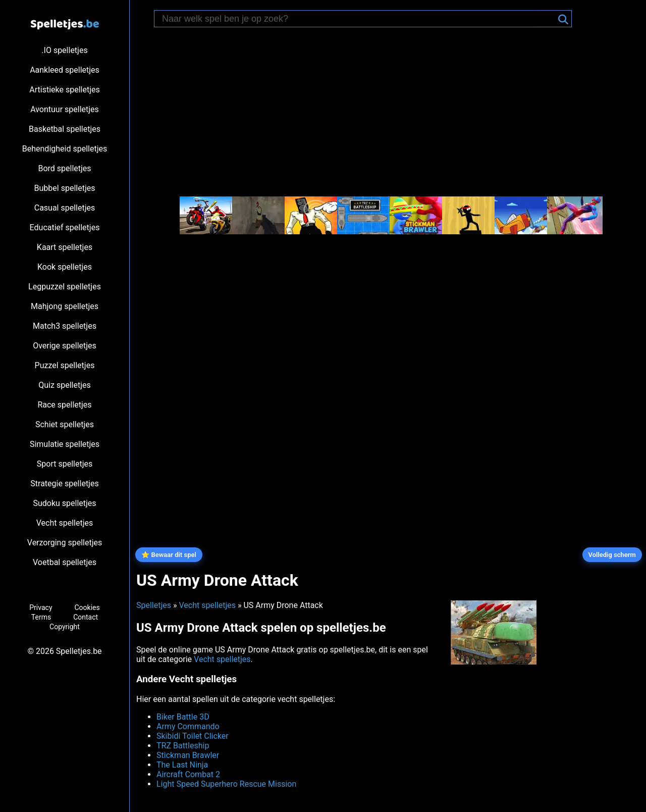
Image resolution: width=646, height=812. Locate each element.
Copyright (65, 627)
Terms (41, 617)
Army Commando (188, 726)
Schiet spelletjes (65, 424)
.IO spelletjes (64, 50)
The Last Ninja (182, 765)
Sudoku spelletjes (64, 503)
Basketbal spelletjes (65, 129)
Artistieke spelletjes (64, 90)
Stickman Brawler (188, 755)
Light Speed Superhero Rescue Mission (226, 784)
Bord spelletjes (64, 168)
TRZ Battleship (183, 746)
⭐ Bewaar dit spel (169, 555)
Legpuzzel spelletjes (65, 287)
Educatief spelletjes (65, 227)
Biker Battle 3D (183, 717)
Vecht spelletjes (65, 523)
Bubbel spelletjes (65, 188)
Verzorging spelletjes (65, 543)
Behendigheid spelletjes (65, 149)
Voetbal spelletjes (65, 562)
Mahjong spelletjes (65, 306)
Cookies (87, 607)
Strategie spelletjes (64, 484)
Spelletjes (154, 605)
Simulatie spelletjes (65, 444)
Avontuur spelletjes (65, 109)
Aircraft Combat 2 (188, 774)
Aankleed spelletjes (65, 70)
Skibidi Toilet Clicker (193, 736)
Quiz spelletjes (64, 385)
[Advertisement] (389, 113)
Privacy (41, 607)
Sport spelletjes (65, 464)
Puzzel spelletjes (65, 365)
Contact (86, 617)
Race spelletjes (64, 405)
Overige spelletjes (65, 346)
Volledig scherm (612, 555)
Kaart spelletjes (65, 247)
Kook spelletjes (65, 267)
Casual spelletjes (65, 208)
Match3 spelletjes (65, 326)
